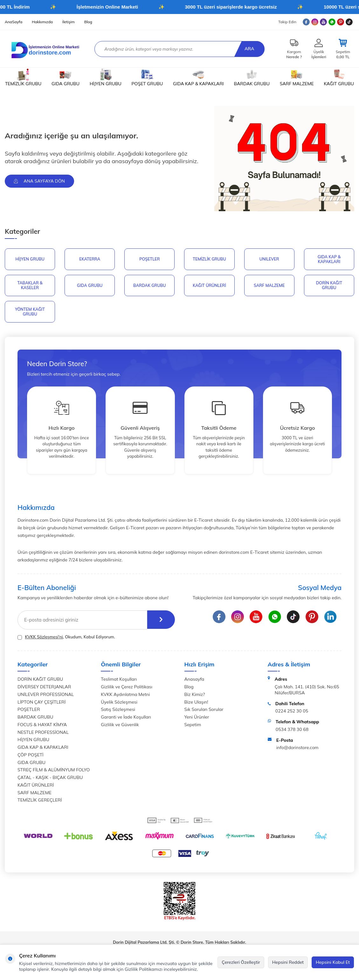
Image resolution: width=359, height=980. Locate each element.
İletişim (69, 22)
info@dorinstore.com (297, 749)
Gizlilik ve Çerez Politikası (127, 688)
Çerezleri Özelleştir (241, 962)
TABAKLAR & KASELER (30, 286)
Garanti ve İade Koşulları (126, 719)
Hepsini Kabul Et (333, 962)
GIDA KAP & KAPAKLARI (198, 77)
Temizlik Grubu (209, 259)
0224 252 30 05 (292, 713)
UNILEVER (269, 259)
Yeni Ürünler (197, 719)
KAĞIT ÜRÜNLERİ (209, 286)
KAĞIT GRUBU (339, 77)
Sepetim (193, 726)
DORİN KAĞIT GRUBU (329, 286)
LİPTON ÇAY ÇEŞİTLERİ (41, 704)
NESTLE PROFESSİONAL (43, 734)
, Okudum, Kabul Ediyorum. (66, 639)
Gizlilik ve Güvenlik (120, 726)
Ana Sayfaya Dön (40, 181)
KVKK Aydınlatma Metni (125, 696)
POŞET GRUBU (147, 77)
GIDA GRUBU (66, 77)
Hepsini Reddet (288, 962)
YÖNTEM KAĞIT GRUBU (30, 313)
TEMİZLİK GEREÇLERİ (40, 802)
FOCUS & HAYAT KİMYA (42, 726)
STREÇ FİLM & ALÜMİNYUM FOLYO (54, 772)
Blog (88, 22)
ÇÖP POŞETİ (31, 756)
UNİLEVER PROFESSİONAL (46, 696)
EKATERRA (90, 259)
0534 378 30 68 (292, 731)
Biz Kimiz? (195, 696)
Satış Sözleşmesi (118, 711)
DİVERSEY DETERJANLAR (44, 688)
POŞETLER (149, 259)
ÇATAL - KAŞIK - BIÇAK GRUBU (50, 779)
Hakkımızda (42, 22)
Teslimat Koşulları (119, 681)
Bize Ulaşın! (196, 704)
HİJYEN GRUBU (106, 77)
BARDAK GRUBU (252, 77)
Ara (249, 49)
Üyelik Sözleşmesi (119, 704)
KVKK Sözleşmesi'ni (44, 638)
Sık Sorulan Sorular (204, 711)
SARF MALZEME (297, 77)
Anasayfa (194, 681)
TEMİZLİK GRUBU (23, 77)
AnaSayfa (14, 22)
